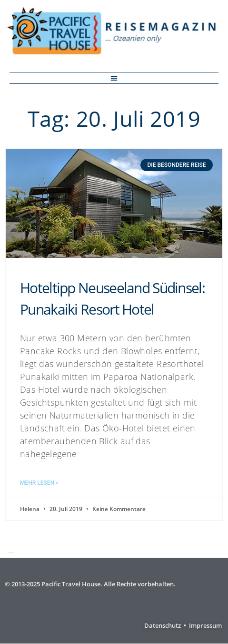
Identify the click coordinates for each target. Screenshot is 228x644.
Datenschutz (163, 625)
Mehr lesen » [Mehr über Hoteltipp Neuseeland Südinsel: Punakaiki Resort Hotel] (39, 483)
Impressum (205, 625)
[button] (114, 78)
